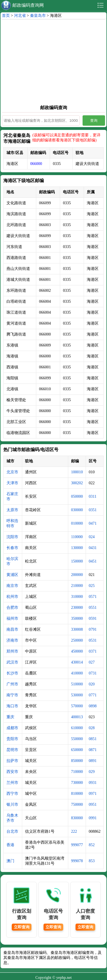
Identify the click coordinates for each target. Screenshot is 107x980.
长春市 (12, 548)
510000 (77, 684)
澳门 (10, 861)
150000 (77, 561)
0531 (93, 640)
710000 (77, 772)
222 (74, 831)
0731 (93, 673)
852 (92, 845)
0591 (93, 618)
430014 (77, 662)
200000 (77, 575)
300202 (77, 483)
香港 (10, 845)
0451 (93, 561)
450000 (77, 651)
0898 (93, 706)
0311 (93, 496)
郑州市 (12, 651)
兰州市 (12, 783)
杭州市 (12, 597)
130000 (77, 548)
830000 (77, 818)
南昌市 (12, 629)
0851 (93, 739)
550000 (77, 739)
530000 (77, 695)
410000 (77, 673)
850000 (77, 761)
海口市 (12, 706)
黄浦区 (12, 575)
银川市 (12, 805)
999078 (77, 861)
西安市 (12, 772)
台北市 (12, 831)
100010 (77, 472)
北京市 (12, 472)
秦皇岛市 (38, 16)
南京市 (12, 586)
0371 (93, 651)
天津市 (12, 483)
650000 (77, 750)
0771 (93, 695)
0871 (93, 750)
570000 (77, 706)
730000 (77, 783)
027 (92, 662)
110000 (77, 537)
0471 (93, 523)
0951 (93, 805)
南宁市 (12, 695)
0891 (93, 761)
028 (92, 728)
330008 (77, 629)
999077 (77, 845)
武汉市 (12, 662)
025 (92, 586)
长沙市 (12, 673)
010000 (77, 523)
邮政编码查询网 (28, 5)
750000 (77, 805)
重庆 (10, 717)
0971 (93, 794)
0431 (93, 548)
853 (92, 861)
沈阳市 (12, 537)
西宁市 (12, 794)
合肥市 (12, 608)
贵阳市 (12, 739)
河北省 (20, 16)
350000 (77, 618)
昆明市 (12, 750)
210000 (77, 586)
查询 (94, 121)
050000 (77, 496)
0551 (93, 608)
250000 (77, 640)
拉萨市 (12, 761)
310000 (77, 597)
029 (92, 772)
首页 (6, 16)
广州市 (12, 684)
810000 (77, 794)
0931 (93, 783)
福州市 (12, 618)
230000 (77, 608)
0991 (93, 818)
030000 (77, 510)
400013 (77, 717)
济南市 (12, 640)
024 (92, 537)
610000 (77, 728)
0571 (93, 597)
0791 (93, 629)
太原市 (12, 510)
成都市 (12, 728)
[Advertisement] (53, 61)
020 (92, 684)
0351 (93, 510)
